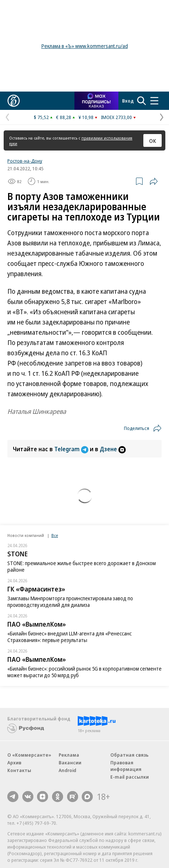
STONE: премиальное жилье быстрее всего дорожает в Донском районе (82, 566)
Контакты (19, 770)
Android (67, 770)
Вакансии (70, 763)
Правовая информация (126, 766)
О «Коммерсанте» (29, 755)
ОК (153, 141)
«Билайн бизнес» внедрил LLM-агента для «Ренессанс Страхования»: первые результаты (69, 637)
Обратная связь (129, 755)
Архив (14, 763)
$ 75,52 (41, 117)
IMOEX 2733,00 (116, 117)
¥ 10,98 (86, 117)
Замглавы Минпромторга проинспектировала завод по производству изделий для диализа (70, 602)
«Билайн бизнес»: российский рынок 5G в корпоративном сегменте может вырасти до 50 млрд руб (84, 672)
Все (55, 535)
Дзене (113, 449)
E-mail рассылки (130, 777)
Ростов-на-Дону (25, 161)
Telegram (72, 449)
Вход (128, 101)
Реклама (69, 755)
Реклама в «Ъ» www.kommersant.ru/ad (85, 46)
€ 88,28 (64, 117)
